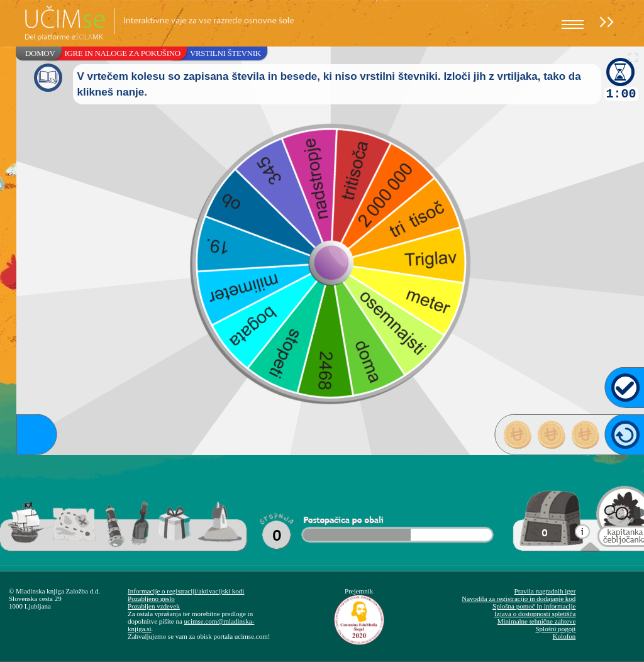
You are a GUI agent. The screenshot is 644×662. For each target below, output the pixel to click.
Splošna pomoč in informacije (534, 606)
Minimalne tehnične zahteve (537, 621)
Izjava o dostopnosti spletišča (535, 614)
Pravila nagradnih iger (545, 591)
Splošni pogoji (555, 629)
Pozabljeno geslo (151, 599)
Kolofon (564, 636)
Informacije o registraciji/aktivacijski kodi (186, 591)
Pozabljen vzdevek (154, 606)
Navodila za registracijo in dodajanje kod (519, 599)
